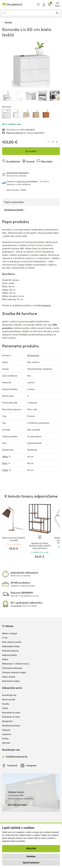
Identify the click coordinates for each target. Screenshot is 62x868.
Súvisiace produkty (14, 210)
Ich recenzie (16, 606)
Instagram (31, 765)
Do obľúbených (13, 161)
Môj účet (6, 743)
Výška (5, 470)
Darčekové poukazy (11, 725)
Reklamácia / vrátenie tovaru (16, 664)
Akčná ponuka (9, 699)
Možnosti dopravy (10, 651)
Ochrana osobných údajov (14, 672)
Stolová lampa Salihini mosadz (14, 539)
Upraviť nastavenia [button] (31, 863)
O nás (5, 638)
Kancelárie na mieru (11, 713)
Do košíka (31, 151)
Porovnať (30, 161)
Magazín (6, 730)
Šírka (5, 463)
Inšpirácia (7, 734)
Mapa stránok (9, 677)
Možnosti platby (9, 655)
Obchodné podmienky (12, 668)
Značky (5, 738)
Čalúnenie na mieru (11, 717)
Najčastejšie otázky (11, 646)
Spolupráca (7, 721)
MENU (57, 5)
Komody (8, 22)
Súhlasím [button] (31, 849)
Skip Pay (22, 181)
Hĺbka (5, 456)
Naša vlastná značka (12, 642)
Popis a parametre (14, 202)
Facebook (12, 765)
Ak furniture (33, 355)
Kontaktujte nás (9, 695)
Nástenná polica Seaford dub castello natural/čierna (40, 546)
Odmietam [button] (31, 856)
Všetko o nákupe (10, 633)
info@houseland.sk (17, 757)
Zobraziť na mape (17, 805)
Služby (5, 659)
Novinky (6, 704)
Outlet (5, 708)
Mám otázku (47, 161)
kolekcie (46, 305)
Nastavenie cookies (11, 681)
